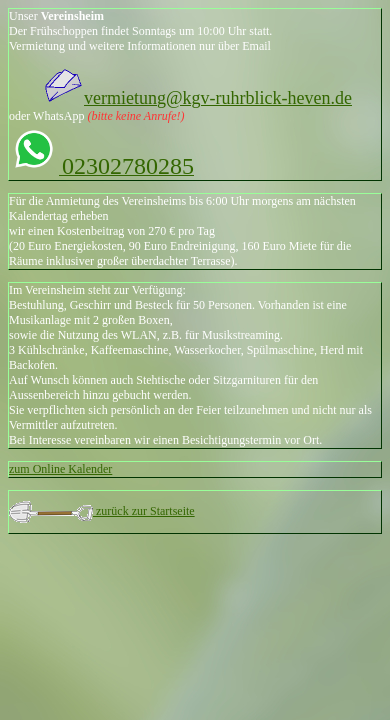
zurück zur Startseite (144, 511)
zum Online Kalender (60, 469)
